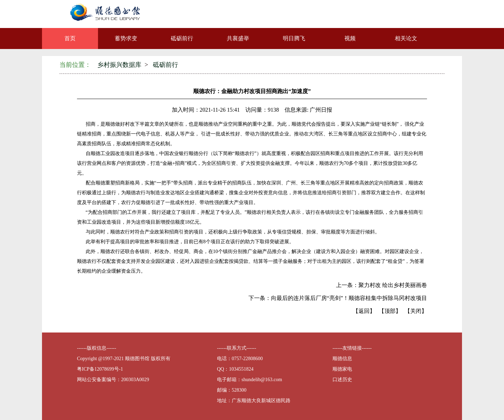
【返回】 (364, 311)
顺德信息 (342, 359)
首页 (70, 38)
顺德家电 (342, 369)
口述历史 (342, 380)
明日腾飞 (294, 38)
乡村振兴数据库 (119, 65)
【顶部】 (390, 311)
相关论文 (406, 38)
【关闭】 (416, 311)
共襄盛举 (238, 38)
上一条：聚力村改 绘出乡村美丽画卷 (381, 285)
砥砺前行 (182, 38)
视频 (350, 38)
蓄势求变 (126, 38)
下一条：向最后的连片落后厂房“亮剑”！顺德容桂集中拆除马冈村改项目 (338, 298)
